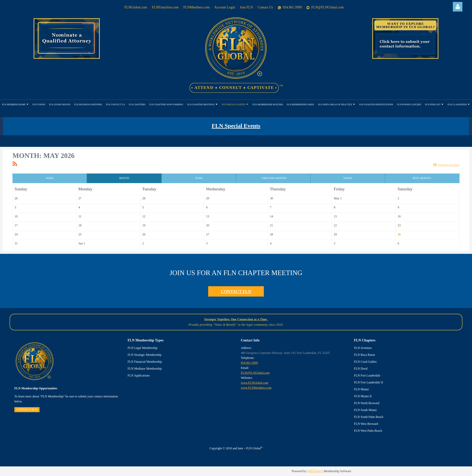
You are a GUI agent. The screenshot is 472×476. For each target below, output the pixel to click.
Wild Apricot (315, 471)
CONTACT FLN (236, 291)
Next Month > (422, 178)
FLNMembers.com (197, 7)
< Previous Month (273, 178)
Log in (458, 7)
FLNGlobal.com (136, 7)
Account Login (225, 7)
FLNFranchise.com (165, 7)
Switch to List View (449, 165)
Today (348, 178)
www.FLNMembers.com (256, 388)
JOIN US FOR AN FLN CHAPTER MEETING (236, 273)
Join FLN (246, 7)
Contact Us (265, 7)
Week (50, 178)
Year (199, 178)
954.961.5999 (290, 7)
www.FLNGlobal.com (255, 383)
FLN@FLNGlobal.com (325, 7)
